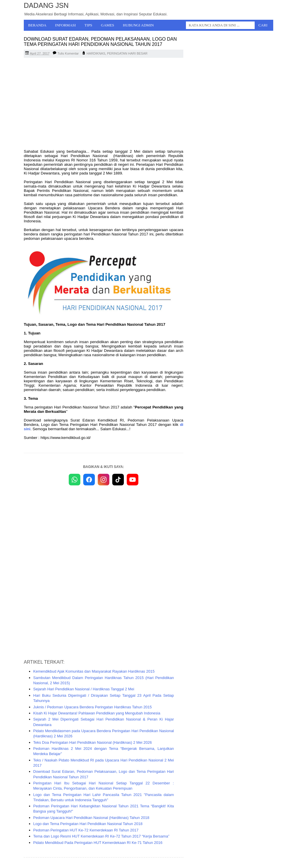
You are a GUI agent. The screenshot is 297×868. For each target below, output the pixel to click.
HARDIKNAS (96, 53)
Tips (88, 25)
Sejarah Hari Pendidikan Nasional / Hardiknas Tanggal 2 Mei (84, 689)
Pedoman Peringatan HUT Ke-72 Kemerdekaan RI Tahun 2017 (86, 830)
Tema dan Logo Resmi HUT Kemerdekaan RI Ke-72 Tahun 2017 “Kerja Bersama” (101, 836)
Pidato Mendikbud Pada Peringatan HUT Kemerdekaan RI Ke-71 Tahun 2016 (98, 843)
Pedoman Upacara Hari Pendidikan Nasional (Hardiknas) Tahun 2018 (91, 818)
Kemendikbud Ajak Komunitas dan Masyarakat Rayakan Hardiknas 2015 (94, 671)
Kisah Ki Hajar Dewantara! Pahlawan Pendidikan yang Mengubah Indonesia (97, 713)
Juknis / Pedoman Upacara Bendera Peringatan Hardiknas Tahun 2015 (93, 707)
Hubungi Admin (138, 25)
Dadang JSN (46, 5)
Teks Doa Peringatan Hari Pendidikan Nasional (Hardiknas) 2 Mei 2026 (93, 742)
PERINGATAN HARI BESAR (127, 53)
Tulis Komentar (68, 53)
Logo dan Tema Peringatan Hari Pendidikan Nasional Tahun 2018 (88, 824)
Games (108, 25)
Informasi (66, 25)
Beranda (37, 25)
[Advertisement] (104, 104)
